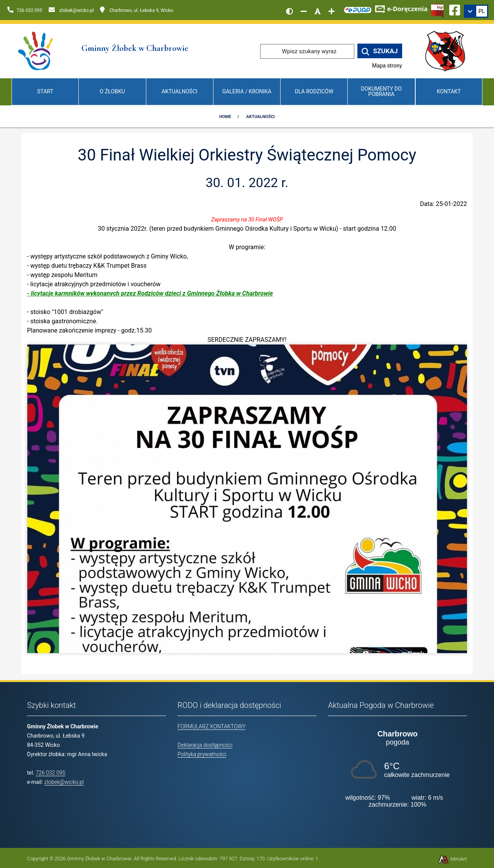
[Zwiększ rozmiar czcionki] (332, 11)
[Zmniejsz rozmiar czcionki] (304, 11)
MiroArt (452, 859)
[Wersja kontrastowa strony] (289, 11)
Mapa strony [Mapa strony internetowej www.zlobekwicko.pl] (387, 66)
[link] (476, 11)
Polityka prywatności (202, 754)
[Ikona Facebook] (455, 9)
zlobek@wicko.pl (64, 782)
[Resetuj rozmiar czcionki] (318, 11)
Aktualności (180, 91)
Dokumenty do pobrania (381, 91)
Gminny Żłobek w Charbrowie (99, 859)
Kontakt (449, 91)
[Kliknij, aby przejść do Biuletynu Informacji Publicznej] (437, 10)
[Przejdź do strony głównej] (36, 51)
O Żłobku (112, 91)
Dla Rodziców (314, 91)
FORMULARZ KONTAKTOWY (211, 726)
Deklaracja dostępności (205, 745)
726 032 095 (51, 773)
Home (225, 117)
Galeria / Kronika (247, 91)
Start (45, 91)
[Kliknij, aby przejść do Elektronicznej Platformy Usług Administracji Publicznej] (358, 9)
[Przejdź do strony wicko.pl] (448, 51)
